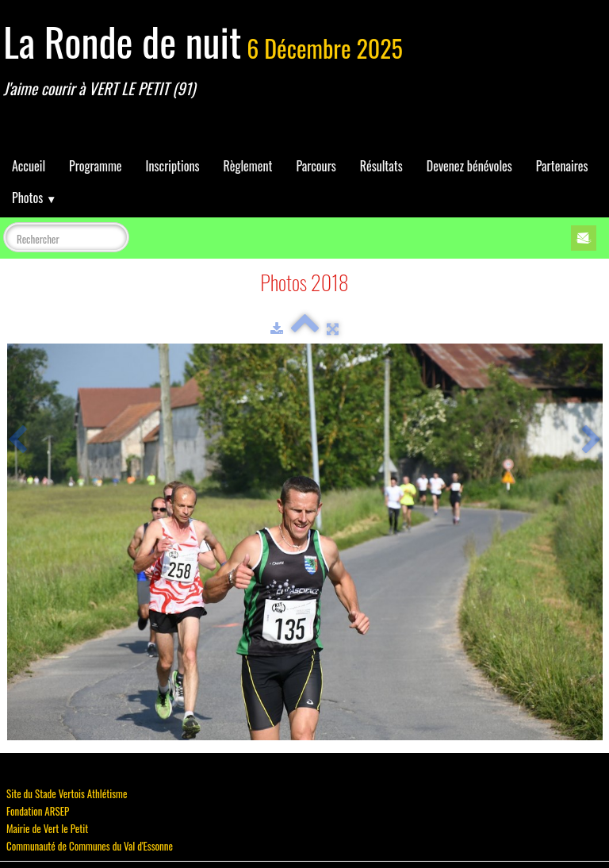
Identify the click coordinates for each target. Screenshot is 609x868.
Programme (96, 166)
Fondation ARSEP (38, 811)
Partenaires (562, 166)
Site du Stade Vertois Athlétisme (67, 793)
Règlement (247, 166)
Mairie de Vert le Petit (47, 828)
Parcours (316, 166)
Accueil (29, 166)
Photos (34, 198)
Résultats (381, 166)
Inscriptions (173, 166)
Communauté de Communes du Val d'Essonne (90, 846)
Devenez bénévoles (469, 166)
